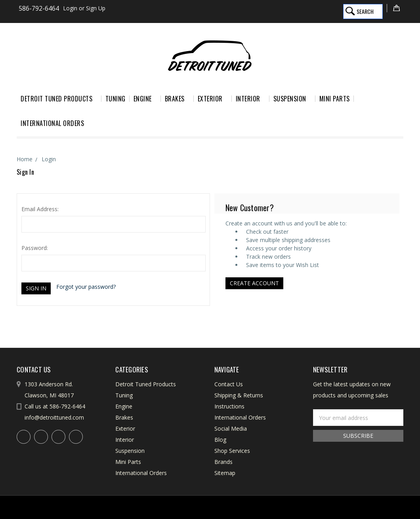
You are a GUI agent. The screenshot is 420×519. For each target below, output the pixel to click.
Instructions (229, 406)
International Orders (52, 123)
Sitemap (225, 473)
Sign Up (96, 8)
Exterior (213, 99)
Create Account (254, 283)
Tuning (115, 99)
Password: (35, 248)
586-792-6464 (39, 9)
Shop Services (232, 451)
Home (25, 159)
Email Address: (40, 209)
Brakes (177, 99)
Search (365, 11)
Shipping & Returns (239, 395)
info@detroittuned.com (54, 417)
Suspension (292, 99)
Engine (145, 99)
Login (70, 8)
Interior (251, 99)
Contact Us (229, 384)
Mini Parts (335, 99)
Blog (220, 440)
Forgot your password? (86, 287)
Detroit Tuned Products (59, 99)
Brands (223, 462)
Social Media (231, 428)
